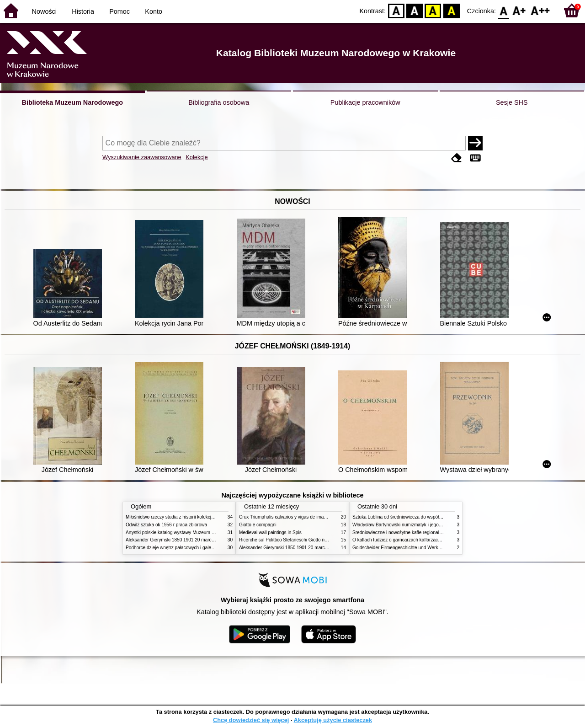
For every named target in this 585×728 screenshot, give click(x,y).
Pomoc (120, 11)
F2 (540, 10)
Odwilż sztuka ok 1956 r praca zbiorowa (166, 525)
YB (433, 10)
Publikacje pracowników (365, 102)
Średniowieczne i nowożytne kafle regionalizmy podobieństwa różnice (423, 533)
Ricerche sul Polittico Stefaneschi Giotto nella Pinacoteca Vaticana (307, 540)
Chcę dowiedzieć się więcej (251, 720)
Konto (154, 11)
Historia (83, 11)
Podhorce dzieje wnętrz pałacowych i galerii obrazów (180, 548)
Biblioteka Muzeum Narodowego (72, 102)
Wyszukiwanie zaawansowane (142, 157)
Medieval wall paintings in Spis (270, 533)
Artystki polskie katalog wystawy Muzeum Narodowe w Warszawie (193, 533)
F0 (503, 10)
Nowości (44, 11)
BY (451, 10)
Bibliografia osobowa (219, 102)
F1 (519, 10)
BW (415, 10)
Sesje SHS (512, 102)
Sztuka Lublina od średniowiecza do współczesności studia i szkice (421, 517)
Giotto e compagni (258, 525)
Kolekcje (197, 157)
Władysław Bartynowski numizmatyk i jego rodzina (404, 525)
